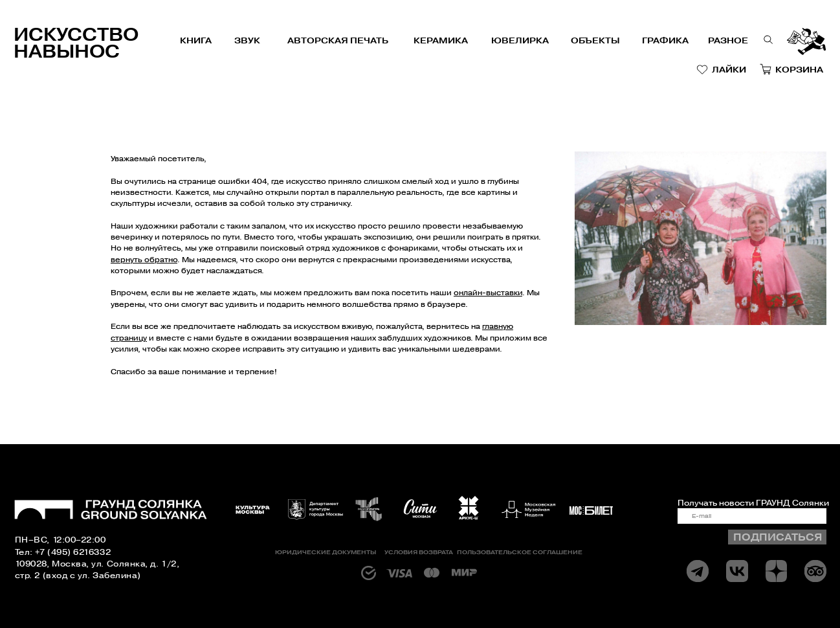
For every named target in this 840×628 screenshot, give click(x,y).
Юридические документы (326, 552)
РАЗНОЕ (728, 40)
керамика (441, 40)
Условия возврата (419, 552)
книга (196, 40)
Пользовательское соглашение (520, 552)
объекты (595, 40)
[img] (737, 571)
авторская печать (338, 40)
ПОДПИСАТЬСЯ (778, 537)
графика (665, 40)
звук (247, 40)
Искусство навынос (76, 43)
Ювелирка (520, 40)
